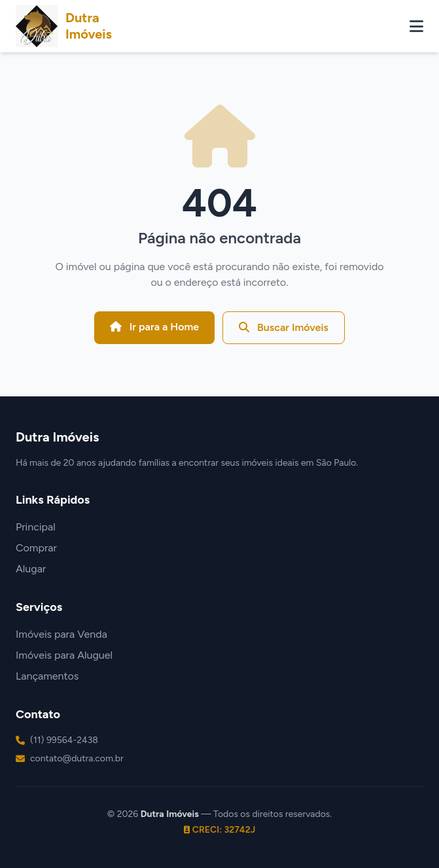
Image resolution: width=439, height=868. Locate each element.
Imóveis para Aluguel (64, 655)
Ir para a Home (154, 327)
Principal (36, 527)
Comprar (36, 548)
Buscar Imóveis (284, 327)
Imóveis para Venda (61, 634)
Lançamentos (47, 676)
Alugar (31, 569)
